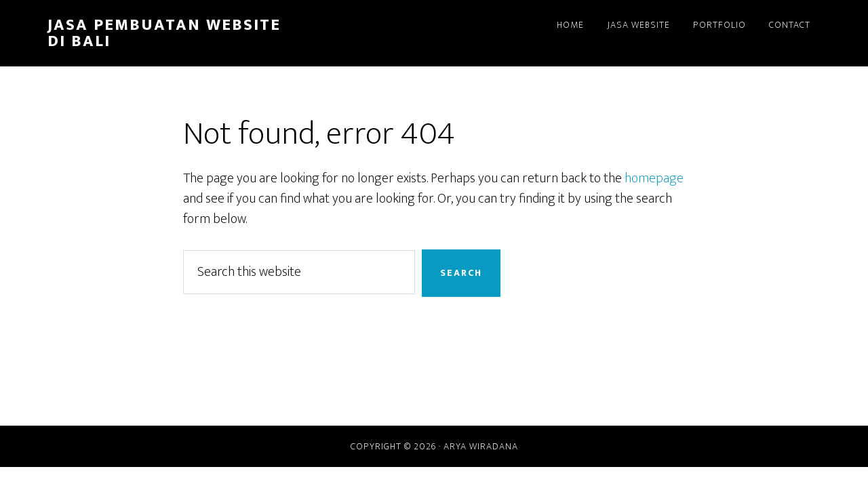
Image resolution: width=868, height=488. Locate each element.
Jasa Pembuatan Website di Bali (164, 33)
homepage (654, 178)
